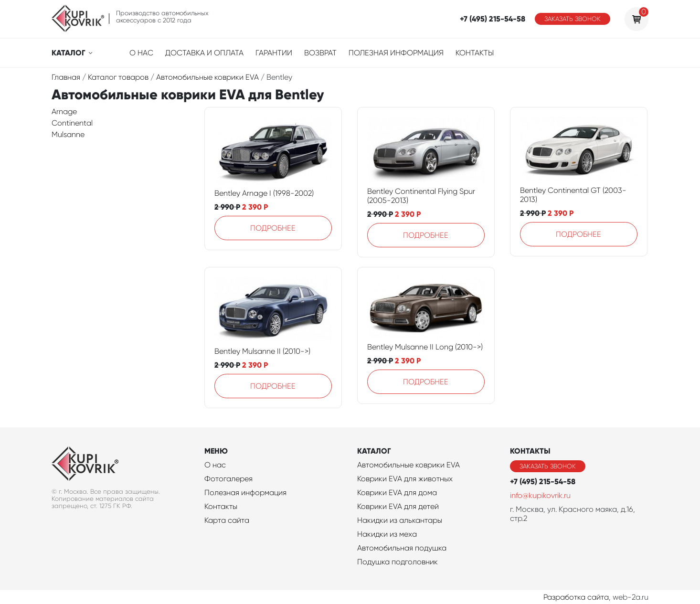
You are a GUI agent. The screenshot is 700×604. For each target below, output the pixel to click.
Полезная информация (396, 53)
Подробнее (273, 228)
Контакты (475, 53)
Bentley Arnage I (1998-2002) (264, 193)
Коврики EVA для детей (398, 506)
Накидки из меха (387, 534)
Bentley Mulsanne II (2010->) (262, 351)
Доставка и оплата (204, 53)
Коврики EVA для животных (405, 479)
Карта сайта (227, 520)
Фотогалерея (228, 479)
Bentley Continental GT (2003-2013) (573, 195)
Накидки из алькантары (400, 520)
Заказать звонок (573, 19)
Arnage (64, 111)
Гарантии (274, 53)
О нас (141, 53)
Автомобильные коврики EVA (408, 465)
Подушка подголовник (398, 562)
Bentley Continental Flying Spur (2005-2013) (421, 196)
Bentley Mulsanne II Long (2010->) (425, 347)
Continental (72, 123)
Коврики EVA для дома (397, 493)
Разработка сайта (576, 597)
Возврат (320, 53)
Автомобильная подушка (402, 548)
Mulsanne (68, 134)
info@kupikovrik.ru (540, 495)
